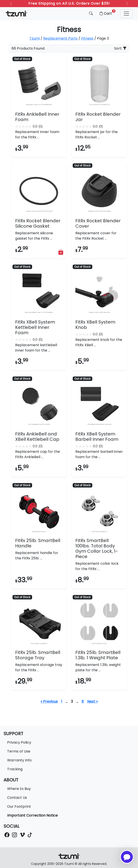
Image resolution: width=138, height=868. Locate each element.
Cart (107, 13)
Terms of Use (19, 751)
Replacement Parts (60, 38)
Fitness (87, 38)
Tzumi (35, 38)
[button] (126, 14)
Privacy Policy (19, 742)
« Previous (49, 701)
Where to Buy (19, 789)
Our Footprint (19, 806)
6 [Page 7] (83, 701)
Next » (92, 701)
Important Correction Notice (32, 815)
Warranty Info (19, 760)
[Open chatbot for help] (127, 857)
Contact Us (17, 798)
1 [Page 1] (62, 701)
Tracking (15, 769)
